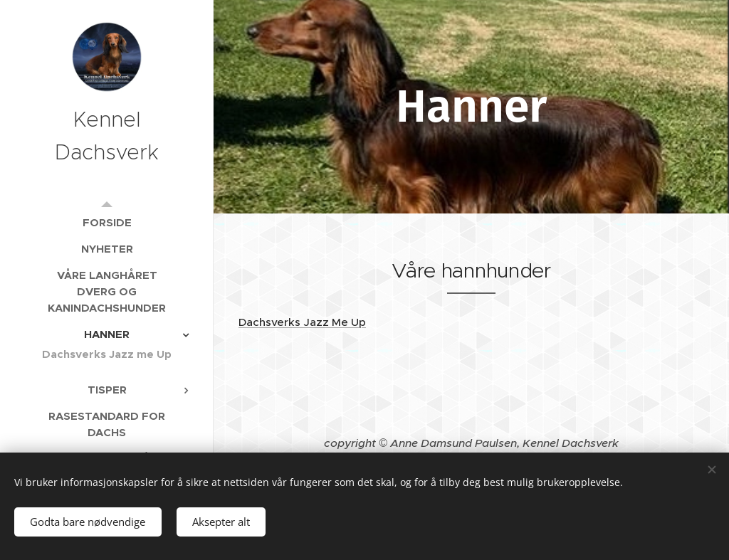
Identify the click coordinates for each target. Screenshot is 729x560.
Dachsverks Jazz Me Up (302, 322)
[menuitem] (107, 222)
